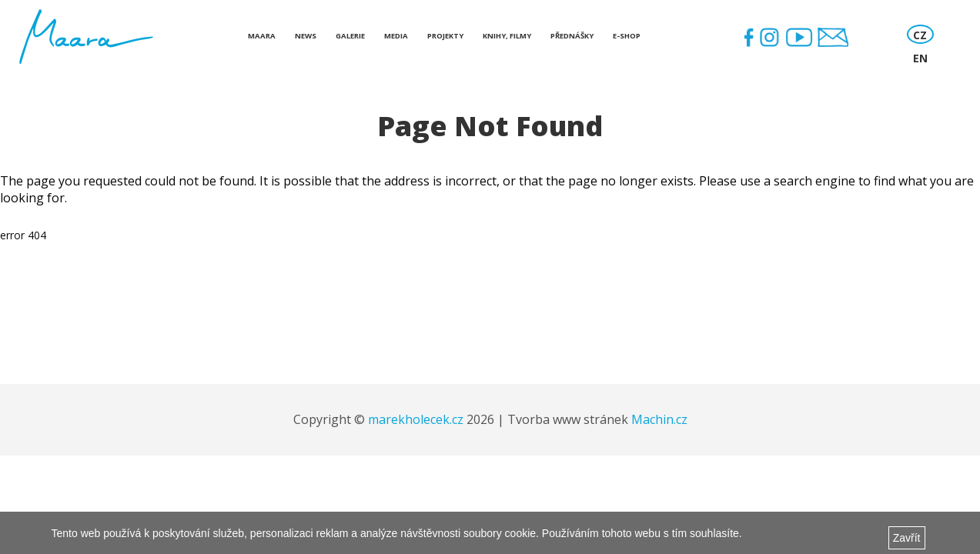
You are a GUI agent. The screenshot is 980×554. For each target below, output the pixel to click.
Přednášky (572, 36)
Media (396, 36)
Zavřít (907, 538)
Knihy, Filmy (507, 36)
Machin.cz (659, 419)
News (306, 36)
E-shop (627, 36)
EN (920, 58)
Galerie (350, 36)
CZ (920, 35)
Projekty (445, 36)
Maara (262, 36)
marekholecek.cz (416, 419)
